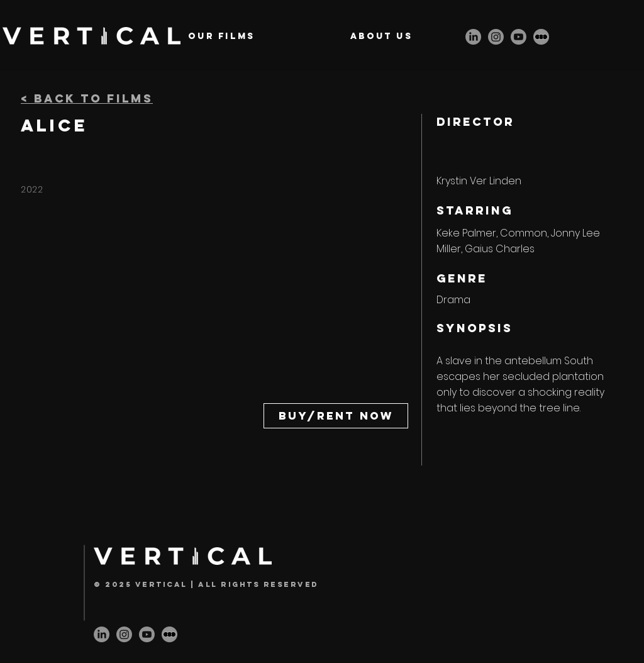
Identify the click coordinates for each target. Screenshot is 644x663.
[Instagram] (496, 37)
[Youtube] (519, 37)
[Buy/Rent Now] (336, 416)
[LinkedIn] (473, 37)
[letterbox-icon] (541, 37)
